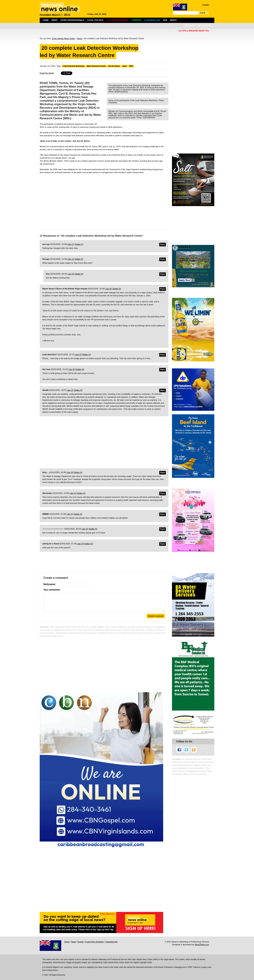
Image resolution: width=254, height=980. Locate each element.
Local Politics (95, 20)
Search (203, 13)
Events (81, 942)
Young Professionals (72, 20)
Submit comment (156, 616)
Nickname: (50, 584)
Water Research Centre (96, 66)
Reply (163, 244)
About (173, 20)
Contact (206, 5)
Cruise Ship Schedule (94, 942)
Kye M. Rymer (114, 66)
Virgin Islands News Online (63, 38)
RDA (131, 66)
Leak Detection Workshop (74, 66)
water (125, 66)
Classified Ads (111, 942)
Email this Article (47, 73)
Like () (71, 244)
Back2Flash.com (202, 945)
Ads (165, 20)
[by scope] (190, 25)
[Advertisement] (104, 201)
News (54, 20)
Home (46, 20)
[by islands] (204, 25)
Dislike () (79, 244)
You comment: (52, 590)
